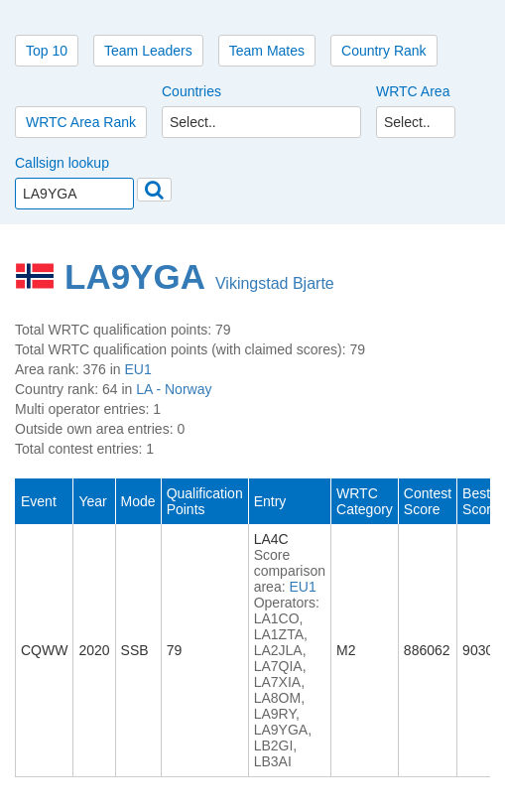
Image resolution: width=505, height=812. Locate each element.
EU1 (138, 369)
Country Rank (384, 51)
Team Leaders (148, 51)
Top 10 (47, 51)
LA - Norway (174, 389)
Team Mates (267, 51)
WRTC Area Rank (81, 122)
